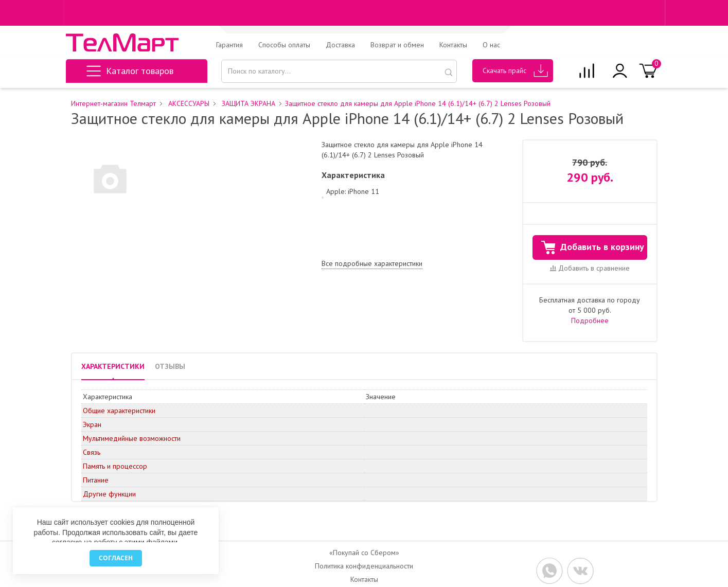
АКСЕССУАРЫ (189, 104)
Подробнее (590, 321)
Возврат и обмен (397, 45)
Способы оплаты (284, 45)
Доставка (340, 45)
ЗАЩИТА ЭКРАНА (248, 104)
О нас (491, 45)
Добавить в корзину (593, 248)
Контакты (453, 45)
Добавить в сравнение (590, 268)
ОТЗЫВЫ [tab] (170, 366)
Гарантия (229, 45)
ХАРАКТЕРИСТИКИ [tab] (113, 366)
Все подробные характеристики (372, 263)
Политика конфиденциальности (364, 566)
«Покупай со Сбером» (364, 553)
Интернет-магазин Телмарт (113, 104)
